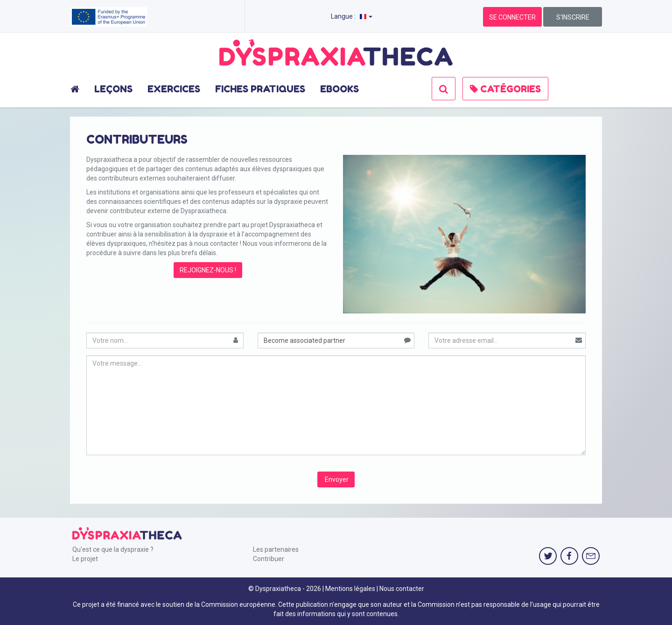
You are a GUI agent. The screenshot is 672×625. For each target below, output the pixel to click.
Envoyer (336, 479)
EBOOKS (339, 89)
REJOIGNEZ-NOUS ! (208, 270)
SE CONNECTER (512, 17)
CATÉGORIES (505, 89)
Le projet (85, 559)
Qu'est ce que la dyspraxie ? (113, 549)
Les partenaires (276, 549)
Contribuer (269, 559)
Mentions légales (350, 589)
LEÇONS (113, 89)
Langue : (352, 16)
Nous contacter (402, 589)
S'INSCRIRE (573, 17)
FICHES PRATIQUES (260, 89)
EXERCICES (174, 89)
